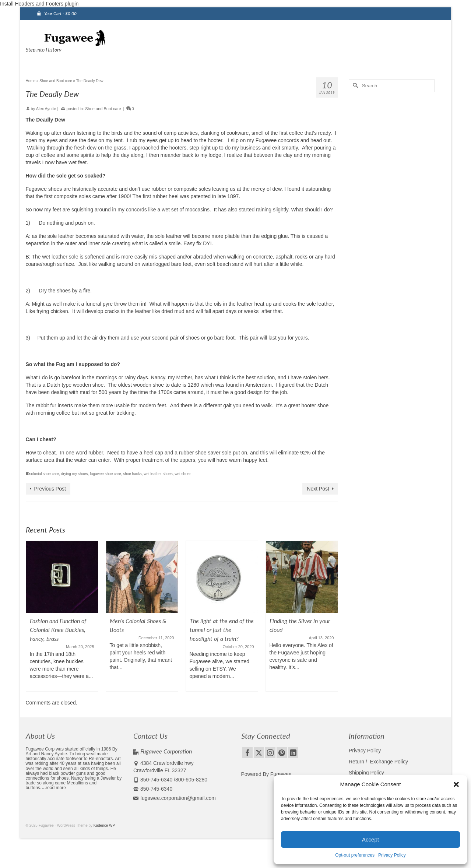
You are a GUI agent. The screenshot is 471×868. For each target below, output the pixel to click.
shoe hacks (132, 474)
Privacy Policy (392, 855)
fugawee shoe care (106, 474)
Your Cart (57, 13)
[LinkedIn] (293, 753)
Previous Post (50, 489)
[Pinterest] (282, 753)
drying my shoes (75, 474)
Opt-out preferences (355, 855)
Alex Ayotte (46, 109)
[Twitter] (259, 753)
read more (56, 788)
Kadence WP (104, 825)
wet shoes (183, 474)
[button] (456, 784)
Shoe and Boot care (103, 109)
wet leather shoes (158, 474)
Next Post (318, 489)
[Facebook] (247, 753)
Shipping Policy (366, 773)
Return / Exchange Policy (378, 762)
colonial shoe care (44, 474)
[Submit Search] (354, 86)
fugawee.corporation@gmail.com (175, 798)
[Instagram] (270, 753)
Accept (370, 839)
